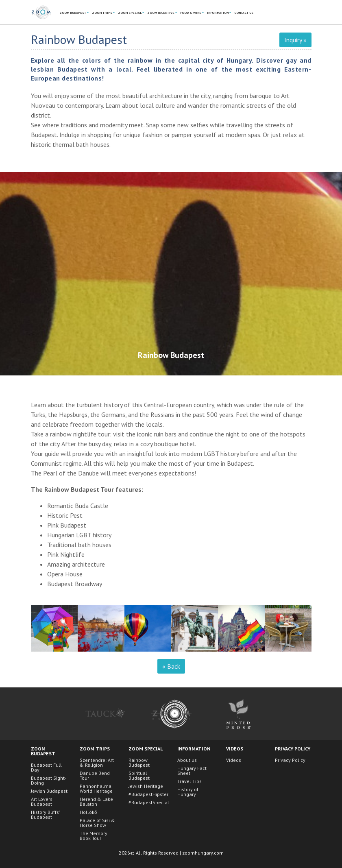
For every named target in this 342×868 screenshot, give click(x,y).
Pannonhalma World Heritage (96, 788)
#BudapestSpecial (149, 802)
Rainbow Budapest (139, 762)
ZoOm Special (130, 13)
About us (187, 760)
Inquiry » (295, 40)
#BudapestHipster (148, 794)
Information (218, 13)
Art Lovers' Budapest (42, 801)
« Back (171, 666)
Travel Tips (190, 781)
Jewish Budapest (49, 791)
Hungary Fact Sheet (192, 771)
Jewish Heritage (146, 786)
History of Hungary (188, 792)
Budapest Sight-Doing (49, 780)
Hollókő (88, 812)
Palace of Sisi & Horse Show (97, 823)
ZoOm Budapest (73, 13)
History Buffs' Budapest (45, 815)
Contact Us (244, 13)
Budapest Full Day (46, 767)
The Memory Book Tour (94, 836)
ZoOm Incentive (161, 13)
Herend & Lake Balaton (96, 801)
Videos (234, 760)
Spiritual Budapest (139, 775)
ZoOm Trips (102, 13)
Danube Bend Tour (95, 775)
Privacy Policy (290, 760)
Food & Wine (191, 13)
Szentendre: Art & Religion (97, 762)
